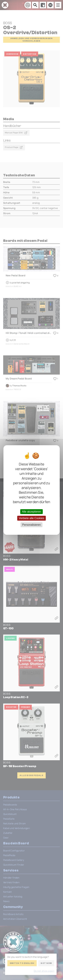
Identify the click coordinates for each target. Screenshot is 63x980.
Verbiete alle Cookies (31, 518)
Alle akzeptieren (32, 511)
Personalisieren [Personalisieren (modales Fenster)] (31, 525)
